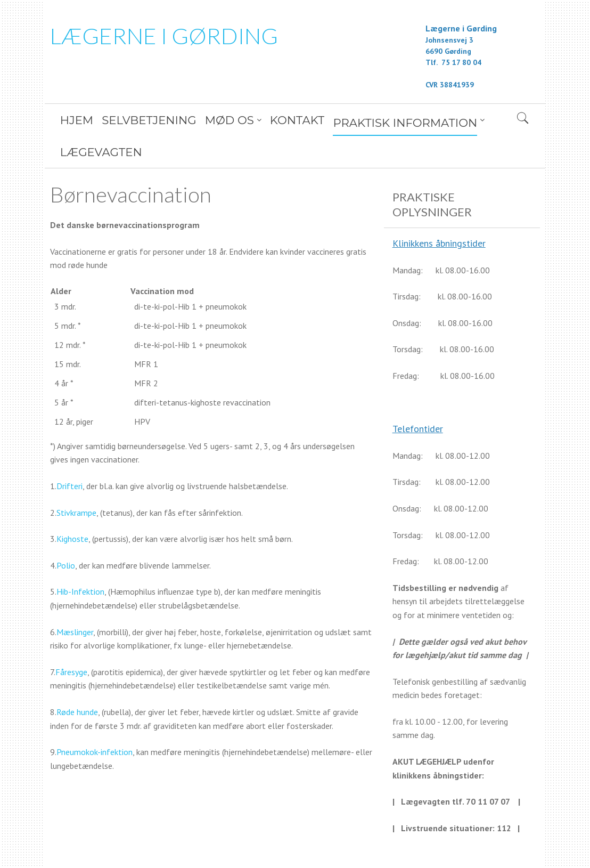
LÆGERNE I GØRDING (164, 36)
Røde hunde (77, 680)
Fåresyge (71, 640)
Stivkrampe (76, 481)
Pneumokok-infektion (95, 720)
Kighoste (72, 507)
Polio (66, 533)
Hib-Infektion (80, 559)
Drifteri (69, 454)
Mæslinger (75, 600)
